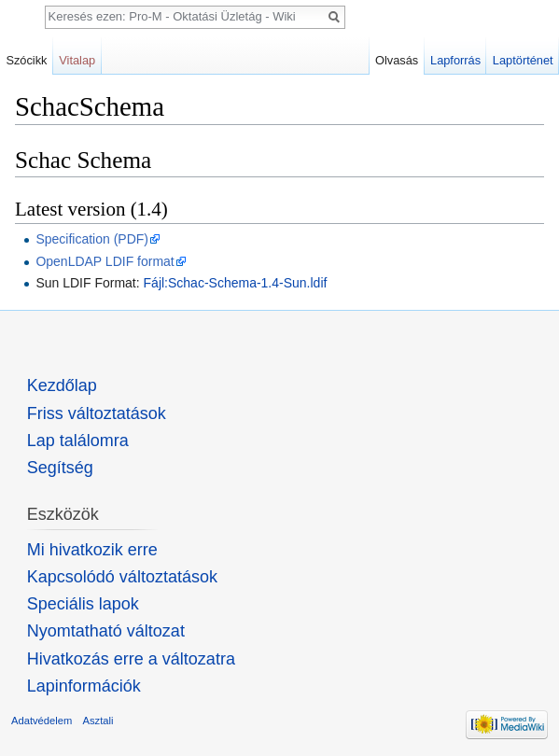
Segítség (60, 468)
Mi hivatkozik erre (92, 550)
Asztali (98, 721)
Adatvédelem (42, 721)
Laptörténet (523, 60)
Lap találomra (78, 441)
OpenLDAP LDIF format (105, 261)
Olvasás (397, 60)
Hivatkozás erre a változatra (131, 659)
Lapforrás (455, 60)
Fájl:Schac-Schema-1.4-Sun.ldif (236, 283)
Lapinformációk (84, 686)
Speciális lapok (83, 604)
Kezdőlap (62, 385)
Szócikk (26, 60)
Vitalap (77, 60)
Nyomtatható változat (106, 631)
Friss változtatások (97, 413)
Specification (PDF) (92, 239)
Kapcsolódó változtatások (122, 577)
